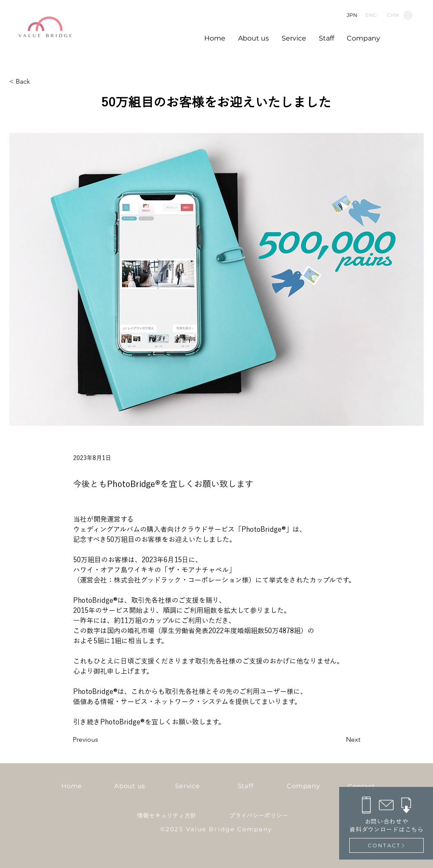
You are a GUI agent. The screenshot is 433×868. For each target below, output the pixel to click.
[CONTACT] (386, 845)
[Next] (339, 740)
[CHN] (399, 15)
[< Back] (37, 82)
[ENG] (372, 15)
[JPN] (353, 15)
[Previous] (101, 740)
